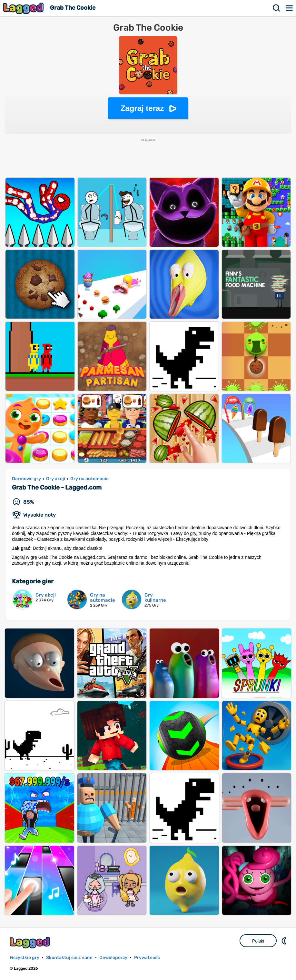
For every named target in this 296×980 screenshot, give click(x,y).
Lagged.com (31, 942)
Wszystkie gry (25, 958)
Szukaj (277, 8)
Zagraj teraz (142, 108)
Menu (290, 8)
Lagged (24, 8)
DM (285, 941)
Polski (258, 941)
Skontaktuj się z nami (69, 958)
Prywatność (147, 958)
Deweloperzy (113, 958)
